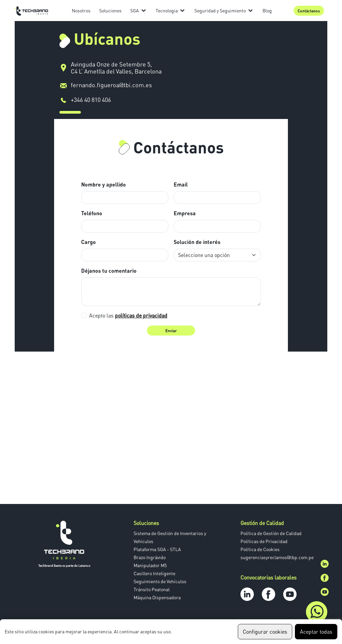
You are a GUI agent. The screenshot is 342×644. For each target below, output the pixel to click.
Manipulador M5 (150, 565)
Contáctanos (309, 11)
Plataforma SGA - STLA (157, 549)
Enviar (171, 331)
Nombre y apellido (104, 184)
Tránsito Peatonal (152, 589)
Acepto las (128, 315)
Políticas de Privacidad (264, 541)
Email (181, 184)
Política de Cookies (260, 549)
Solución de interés (197, 242)
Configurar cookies (265, 632)
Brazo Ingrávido (150, 557)
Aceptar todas (316, 632)
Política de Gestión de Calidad (271, 533)
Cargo (89, 242)
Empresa (185, 213)
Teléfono (92, 213)
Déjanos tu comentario (109, 271)
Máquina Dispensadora (157, 597)
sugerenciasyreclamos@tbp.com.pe (277, 557)
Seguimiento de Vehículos (160, 581)
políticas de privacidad (141, 315)
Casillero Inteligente (154, 573)
